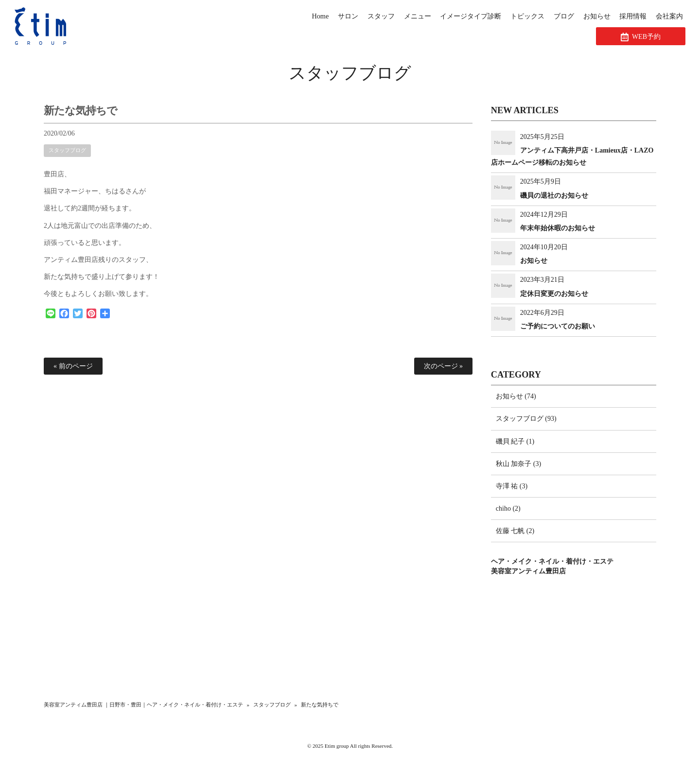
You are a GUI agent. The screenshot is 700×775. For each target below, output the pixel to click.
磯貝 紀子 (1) (515, 441)
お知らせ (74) (516, 396)
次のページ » (444, 366)
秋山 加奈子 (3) (518, 464)
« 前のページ (73, 366)
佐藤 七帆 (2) (515, 531)
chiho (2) (508, 508)
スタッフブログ (350, 73)
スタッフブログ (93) (526, 419)
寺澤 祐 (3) (512, 486)
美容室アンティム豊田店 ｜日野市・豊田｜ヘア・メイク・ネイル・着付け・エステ (143, 705)
